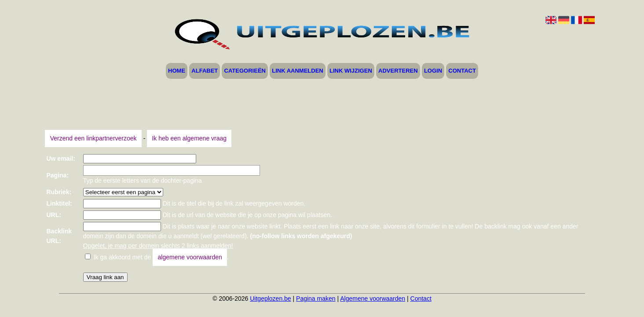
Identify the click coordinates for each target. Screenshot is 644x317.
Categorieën (245, 71)
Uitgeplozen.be (270, 299)
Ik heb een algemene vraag (189, 138)
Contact (462, 71)
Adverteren (398, 71)
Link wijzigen (351, 71)
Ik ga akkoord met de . (161, 257)
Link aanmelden (298, 71)
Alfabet (205, 71)
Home (177, 71)
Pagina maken (316, 299)
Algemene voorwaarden (373, 299)
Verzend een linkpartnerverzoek (93, 138)
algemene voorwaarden (190, 257)
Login (433, 71)
